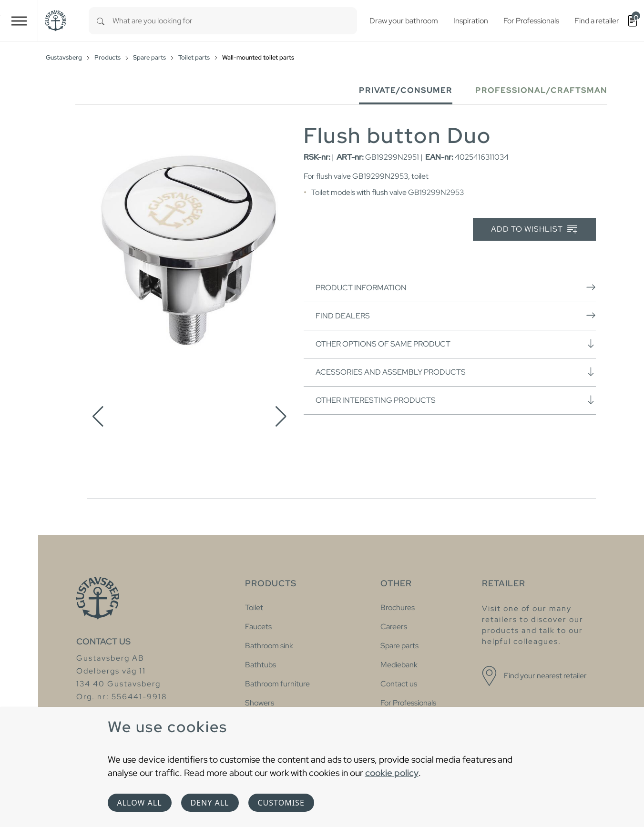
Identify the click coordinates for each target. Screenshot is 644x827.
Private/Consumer (406, 90)
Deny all (210, 803)
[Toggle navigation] (19, 21)
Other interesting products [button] (456, 400)
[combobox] (235, 21)
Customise (281, 803)
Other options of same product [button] (456, 344)
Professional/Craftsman (541, 90)
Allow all (140, 803)
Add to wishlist (534, 230)
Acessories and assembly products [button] (456, 372)
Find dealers (456, 316)
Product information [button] (456, 287)
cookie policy (392, 773)
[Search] (101, 21)
